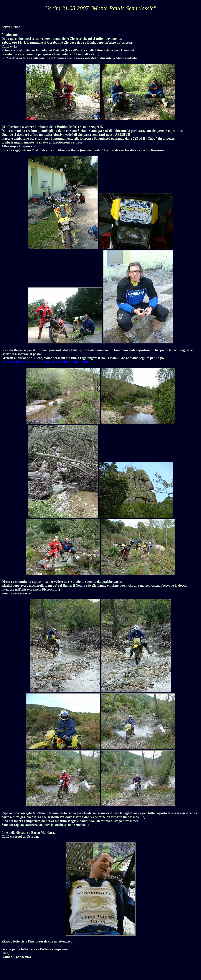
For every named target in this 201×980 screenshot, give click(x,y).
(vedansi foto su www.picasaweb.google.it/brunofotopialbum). (45, 362)
